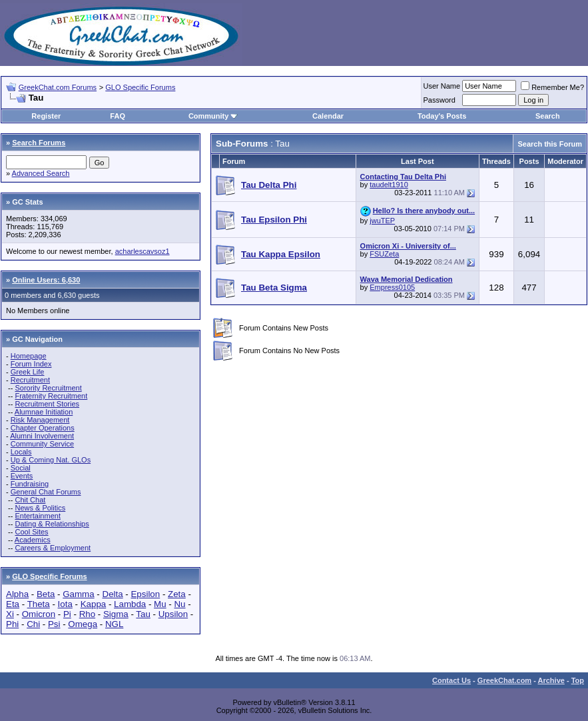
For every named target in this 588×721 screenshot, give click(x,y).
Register (46, 116)
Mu (160, 604)
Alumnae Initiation (44, 412)
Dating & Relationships (52, 524)
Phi (12, 624)
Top (578, 680)
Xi (10, 614)
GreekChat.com (504, 680)
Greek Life (28, 372)
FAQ (118, 116)
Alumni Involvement (42, 436)
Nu (179, 604)
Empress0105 (392, 287)
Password (440, 100)
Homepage (29, 356)
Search (548, 116)
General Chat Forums (46, 492)
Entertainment (37, 516)
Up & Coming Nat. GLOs (51, 460)
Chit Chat (30, 500)
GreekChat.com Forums (58, 87)
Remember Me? (552, 87)
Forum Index (31, 364)
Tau (143, 614)
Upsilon (173, 614)
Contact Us (451, 680)
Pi (67, 614)
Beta (46, 594)
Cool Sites (31, 532)
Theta (39, 604)
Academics (33, 540)
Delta (113, 594)
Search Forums (39, 143)
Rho (87, 614)
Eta (13, 604)
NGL (114, 624)
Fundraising (30, 484)
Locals (21, 452)
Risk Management (40, 420)
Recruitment (30, 380)
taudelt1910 (389, 185)
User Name (442, 86)
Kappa (94, 604)
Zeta (177, 594)
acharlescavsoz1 (143, 251)
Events (22, 476)
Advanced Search (41, 173)
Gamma (78, 594)
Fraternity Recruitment (51, 396)
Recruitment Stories (47, 404)
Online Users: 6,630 (46, 280)
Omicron (39, 614)
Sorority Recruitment (48, 388)
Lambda (130, 604)
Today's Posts (442, 116)
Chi (33, 624)
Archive (551, 680)
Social (21, 468)
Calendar (328, 116)
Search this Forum (550, 144)
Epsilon (145, 594)
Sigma (116, 614)
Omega (83, 624)
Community (213, 116)
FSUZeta (384, 254)
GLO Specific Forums (140, 87)
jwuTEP (382, 221)
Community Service (42, 444)
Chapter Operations (43, 428)
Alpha (17, 594)
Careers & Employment (53, 548)
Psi (54, 624)
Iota (65, 604)
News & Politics (40, 508)
